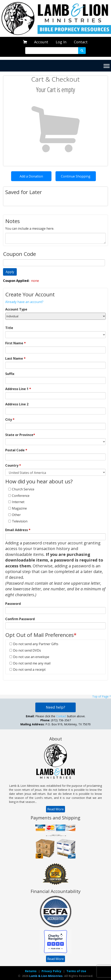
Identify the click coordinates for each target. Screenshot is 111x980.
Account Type (16, 309)
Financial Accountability (56, 891)
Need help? (55, 707)
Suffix (10, 374)
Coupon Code (19, 254)
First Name (16, 343)
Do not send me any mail (32, 663)
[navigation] (41, 42)
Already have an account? (24, 302)
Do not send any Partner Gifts (36, 644)
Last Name (15, 358)
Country (13, 465)
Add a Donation (31, 176)
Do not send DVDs (27, 650)
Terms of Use (76, 971)
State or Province (20, 435)
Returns (31, 971)
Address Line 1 (18, 389)
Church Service (23, 489)
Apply (10, 272)
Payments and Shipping (55, 818)
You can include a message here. (30, 228)
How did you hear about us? (40, 481)
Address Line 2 (17, 404)
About (56, 739)
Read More (55, 809)
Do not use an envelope (31, 657)
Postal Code (16, 450)
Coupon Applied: (17, 281)
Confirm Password (20, 619)
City (10, 419)
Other (16, 515)
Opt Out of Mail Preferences (41, 635)
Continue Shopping (76, 176)
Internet (18, 502)
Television (20, 521)
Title (9, 328)
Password (13, 604)
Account (41, 42)
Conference (21, 496)
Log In (61, 42)
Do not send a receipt (29, 670)
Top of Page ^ (102, 696)
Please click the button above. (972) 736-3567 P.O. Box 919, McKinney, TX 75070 (55, 720)
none (35, 281)
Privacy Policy (51, 971)
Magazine (19, 508)
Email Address (18, 530)
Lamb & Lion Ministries (46, 976)
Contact (81, 42)
